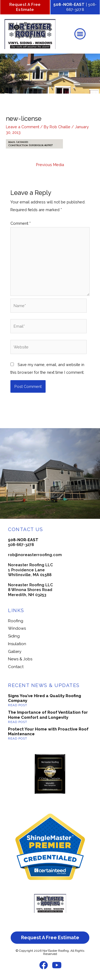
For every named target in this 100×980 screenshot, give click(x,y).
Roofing (16, 621)
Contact (16, 667)
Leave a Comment (23, 127)
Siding (14, 636)
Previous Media (50, 165)
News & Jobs (20, 659)
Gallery (15, 652)
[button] (80, 34)
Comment (21, 223)
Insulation (17, 644)
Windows (17, 628)
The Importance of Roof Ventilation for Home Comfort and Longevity (48, 715)
